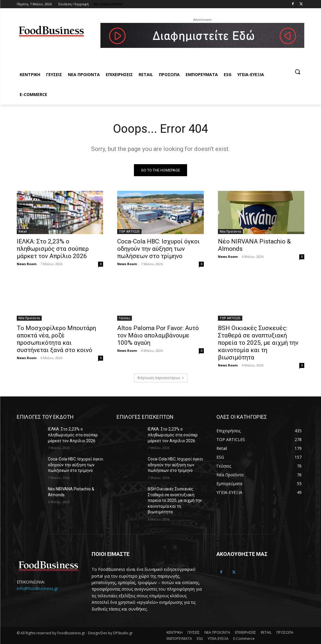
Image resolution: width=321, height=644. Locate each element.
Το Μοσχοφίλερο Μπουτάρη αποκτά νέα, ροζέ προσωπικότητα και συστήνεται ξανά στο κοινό (56, 339)
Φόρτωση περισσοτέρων (161, 378)
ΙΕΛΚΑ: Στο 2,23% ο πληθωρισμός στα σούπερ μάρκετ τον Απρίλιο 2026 (53, 249)
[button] (298, 72)
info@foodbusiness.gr (37, 589)
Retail (23, 231)
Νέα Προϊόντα (230, 231)
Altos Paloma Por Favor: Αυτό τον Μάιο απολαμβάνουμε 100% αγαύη (158, 335)
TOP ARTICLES (129, 231)
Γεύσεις (125, 318)
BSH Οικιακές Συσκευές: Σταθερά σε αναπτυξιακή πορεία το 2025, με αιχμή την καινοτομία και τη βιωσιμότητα (258, 342)
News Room (27, 264)
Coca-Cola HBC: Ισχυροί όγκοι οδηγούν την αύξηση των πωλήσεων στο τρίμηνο (158, 249)
